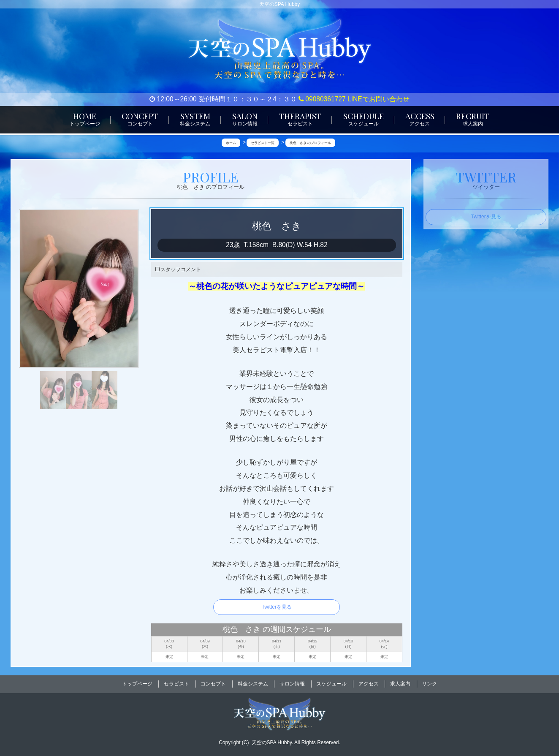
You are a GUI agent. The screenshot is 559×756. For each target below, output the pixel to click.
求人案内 (400, 683)
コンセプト (213, 683)
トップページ (137, 683)
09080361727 (322, 99)
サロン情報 (292, 683)
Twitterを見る (277, 607)
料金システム (253, 683)
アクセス (369, 683)
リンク (429, 683)
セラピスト (176, 683)
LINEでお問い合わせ (379, 99)
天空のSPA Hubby (272, 740)
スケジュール (331, 683)
